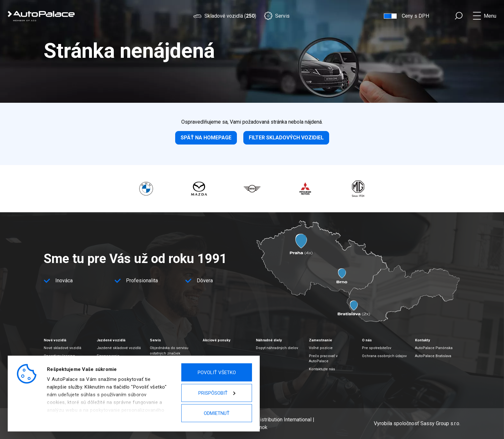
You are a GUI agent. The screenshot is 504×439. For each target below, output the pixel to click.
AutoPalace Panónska (434, 348)
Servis (277, 16)
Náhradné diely (269, 340)
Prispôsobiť (217, 393)
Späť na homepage (206, 138)
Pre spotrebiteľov (377, 348)
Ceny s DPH (415, 16)
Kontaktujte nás (322, 369)
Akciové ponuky (217, 340)
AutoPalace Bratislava (433, 356)
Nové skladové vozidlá (63, 348)
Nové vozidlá (55, 340)
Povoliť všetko (217, 373)
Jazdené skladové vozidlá (119, 348)
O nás (367, 340)
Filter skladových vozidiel (286, 138)
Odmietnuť (217, 413)
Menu (490, 16)
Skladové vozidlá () (225, 16)
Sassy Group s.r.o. (440, 423)
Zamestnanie (320, 340)
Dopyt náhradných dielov (277, 348)
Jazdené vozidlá (111, 340)
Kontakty (423, 340)
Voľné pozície (321, 348)
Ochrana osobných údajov (384, 356)
